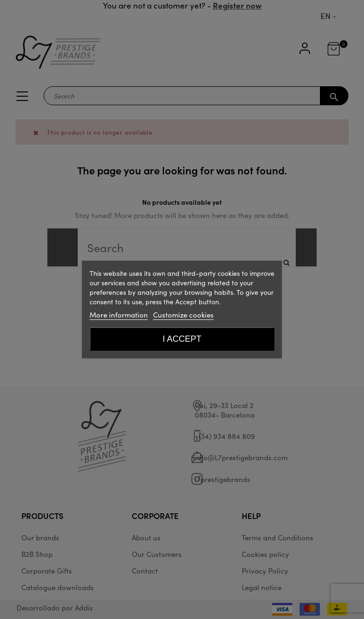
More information (119, 314)
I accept (182, 339)
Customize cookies (183, 314)
